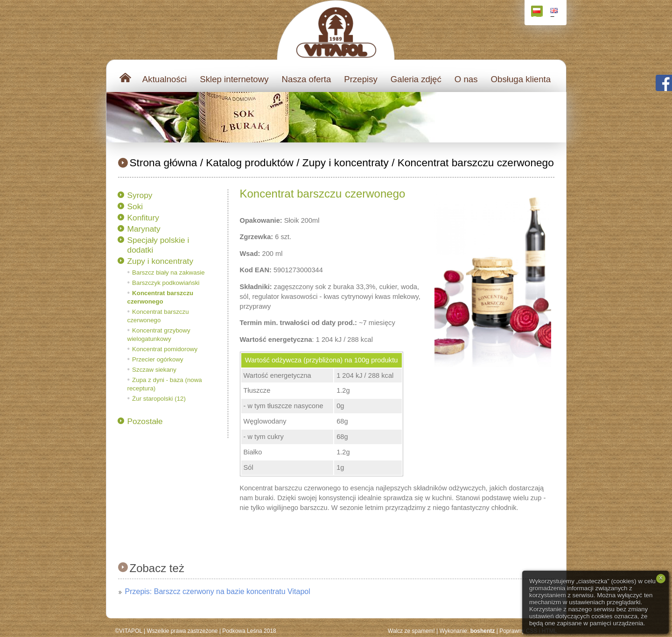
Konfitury (143, 218)
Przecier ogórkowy (158, 359)
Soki (135, 206)
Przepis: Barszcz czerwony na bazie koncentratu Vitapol (218, 591)
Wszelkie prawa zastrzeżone (182, 631)
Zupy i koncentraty (346, 163)
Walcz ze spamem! (411, 631)
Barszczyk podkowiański (166, 283)
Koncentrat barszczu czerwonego (476, 163)
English (555, 12)
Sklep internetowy (234, 79)
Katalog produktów (250, 163)
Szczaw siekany (154, 370)
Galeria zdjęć (416, 79)
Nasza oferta (307, 79)
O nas (466, 79)
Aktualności (164, 79)
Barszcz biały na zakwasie (168, 272)
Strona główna (164, 163)
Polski (538, 12)
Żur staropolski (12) (159, 399)
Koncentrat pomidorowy (165, 349)
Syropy (140, 195)
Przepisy (361, 79)
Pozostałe (145, 421)
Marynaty (144, 229)
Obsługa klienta (521, 79)
